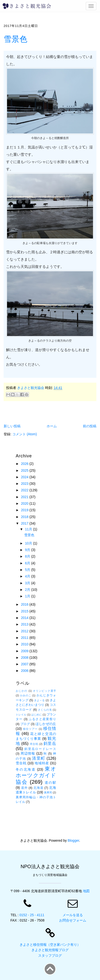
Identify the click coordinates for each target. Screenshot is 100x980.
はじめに (36, 715)
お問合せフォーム (73, 920)
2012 (25, 631)
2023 (25, 484)
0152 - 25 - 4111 (32, 915)
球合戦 (34, 744)
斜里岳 (50, 744)
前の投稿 (90, 426)
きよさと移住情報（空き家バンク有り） (50, 945)
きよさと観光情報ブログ (50, 950)
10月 (29, 543)
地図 (86, 891)
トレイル (21, 715)
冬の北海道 (26, 769)
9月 (28, 550)
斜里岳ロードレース (40, 749)
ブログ (25, 724)
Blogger (73, 840)
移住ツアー (30, 729)
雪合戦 (21, 763)
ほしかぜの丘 (46, 724)
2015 (25, 611)
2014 (25, 618)
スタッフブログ (50, 955)
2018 (25, 517)
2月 (28, 590)
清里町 (39, 758)
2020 (25, 503)
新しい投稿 (12, 426)
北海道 (38, 788)
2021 (25, 497)
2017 (25, 523)
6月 (28, 563)
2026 (25, 464)
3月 (28, 583)
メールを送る (73, 915)
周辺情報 (28, 753)
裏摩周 (48, 792)
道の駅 (50, 782)
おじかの (22, 691)
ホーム (52, 426)
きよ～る (39, 700)
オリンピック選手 (44, 691)
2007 (25, 664)
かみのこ (26, 695)
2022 (25, 490)
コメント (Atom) (25, 434)
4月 (28, 576)
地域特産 (42, 763)
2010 (25, 644)
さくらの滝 (45, 710)
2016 (25, 604)
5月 (28, 570)
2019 (25, 510)
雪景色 (16, 39)
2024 (25, 477)
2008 (25, 658)
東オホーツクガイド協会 (36, 775)
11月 (29, 529)
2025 (25, 470)
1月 (28, 596)
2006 (25, 671)
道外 (24, 788)
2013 (25, 624)
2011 (25, 638)
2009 (25, 651)
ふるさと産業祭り (42, 719)
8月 (28, 556)
